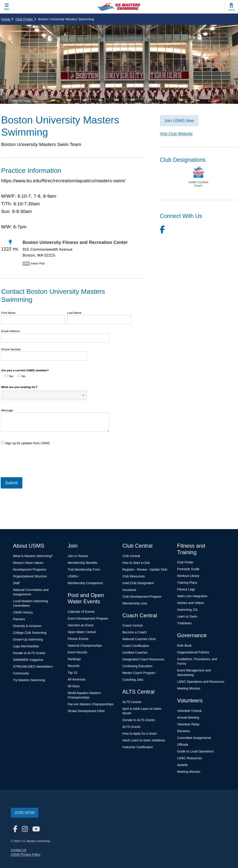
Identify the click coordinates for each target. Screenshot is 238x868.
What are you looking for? (19, 387)
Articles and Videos (191, 603)
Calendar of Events (81, 612)
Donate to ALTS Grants (29, 653)
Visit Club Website (176, 134)
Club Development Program (142, 597)
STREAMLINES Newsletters (33, 667)
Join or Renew (78, 556)
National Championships (85, 646)
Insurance (129, 590)
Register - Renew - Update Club (145, 569)
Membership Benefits (83, 563)
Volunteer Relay (188, 724)
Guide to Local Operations (195, 751)
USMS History (23, 612)
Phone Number (11, 349)
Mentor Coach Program (139, 673)
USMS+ (73, 576)
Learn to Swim (187, 616)
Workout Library (188, 576)
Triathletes (184, 623)
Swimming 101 (187, 610)
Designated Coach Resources (143, 659)
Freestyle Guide (188, 569)
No (22, 376)
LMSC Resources (189, 758)
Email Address (10, 331)
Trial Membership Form (84, 569)
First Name (8, 313)
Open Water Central (82, 632)
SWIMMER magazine (28, 660)
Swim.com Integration (192, 596)
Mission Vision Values (28, 563)
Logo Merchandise (26, 646)
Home (7, 19)
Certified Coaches (135, 653)
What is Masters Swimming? (33, 556)
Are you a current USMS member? (25, 370)
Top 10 (72, 673)
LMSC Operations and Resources (201, 682)
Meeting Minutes (189, 688)
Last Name (74, 313)
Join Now (25, 813)
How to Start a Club (136, 563)
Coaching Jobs (133, 680)
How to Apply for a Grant (140, 734)
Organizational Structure (30, 576)
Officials (183, 745)
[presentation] (35, 459)
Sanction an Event (81, 625)
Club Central (131, 556)
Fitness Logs (186, 589)
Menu (7, 9)
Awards (182, 765)
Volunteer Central (189, 711)
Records (74, 666)
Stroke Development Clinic (86, 711)
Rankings (74, 659)
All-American (77, 679)
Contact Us (19, 850)
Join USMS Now (179, 121)
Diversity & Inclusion (27, 626)
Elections (183, 731)
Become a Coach (134, 632)
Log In (231, 10)
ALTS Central (132, 702)
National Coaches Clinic (139, 639)
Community (21, 673)
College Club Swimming (30, 633)
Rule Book (184, 646)
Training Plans (187, 583)
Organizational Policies (193, 652)
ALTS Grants (131, 727)
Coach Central (133, 625)
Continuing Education (137, 666)
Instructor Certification (138, 747)
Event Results (77, 652)
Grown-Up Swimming (28, 639)
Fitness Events (78, 639)
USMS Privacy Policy (26, 854)
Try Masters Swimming (29, 680)
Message (7, 410)
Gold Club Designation (138, 583)
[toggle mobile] (7, 7)
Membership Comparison (85, 583)
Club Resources (134, 576)
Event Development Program (88, 618)
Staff (16, 583)
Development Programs (30, 569)
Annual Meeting (188, 718)
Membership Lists (135, 603)
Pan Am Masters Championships (91, 704)
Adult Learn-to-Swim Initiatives (144, 740)
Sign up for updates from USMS (25, 443)
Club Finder (26, 19)
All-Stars (74, 686)
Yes (9, 376)
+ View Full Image (20, 101)
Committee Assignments (194, 738)
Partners (19, 619)
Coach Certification (136, 646)
